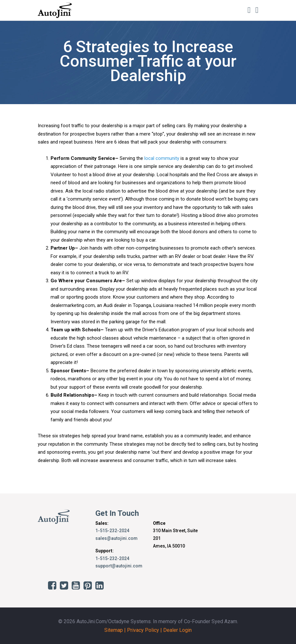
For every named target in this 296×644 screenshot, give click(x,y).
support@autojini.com (119, 566)
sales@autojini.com (116, 538)
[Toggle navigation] (257, 10)
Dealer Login (177, 630)
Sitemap (114, 630)
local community (162, 158)
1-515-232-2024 (112, 531)
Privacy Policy (143, 630)
